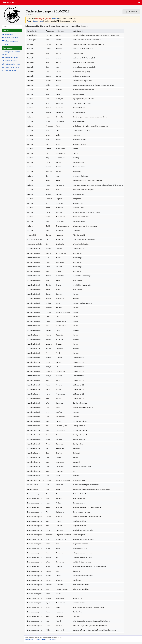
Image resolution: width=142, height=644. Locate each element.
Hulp (6, 44)
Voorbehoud (52, 639)
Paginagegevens (10, 70)
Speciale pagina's (11, 61)
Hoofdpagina (9, 34)
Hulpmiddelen (8, 48)
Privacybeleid (29, 639)
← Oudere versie (37, 21)
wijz (29, 21)
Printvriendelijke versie (12, 64)
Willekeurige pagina (11, 41)
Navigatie (6, 31)
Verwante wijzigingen (12, 58)
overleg (48, 19)
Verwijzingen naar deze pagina (11, 53)
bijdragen (55, 19)
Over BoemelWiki (41, 639)
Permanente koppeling (12, 67)
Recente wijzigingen (11, 38)
